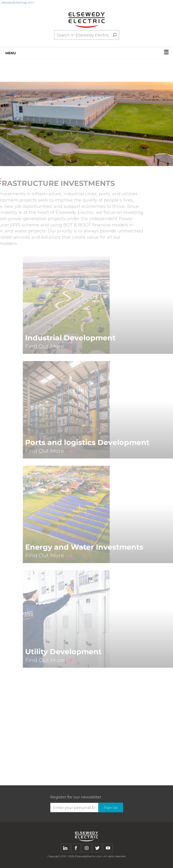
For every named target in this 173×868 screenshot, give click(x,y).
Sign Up (111, 807)
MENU (87, 52)
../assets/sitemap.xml (17, 2)
